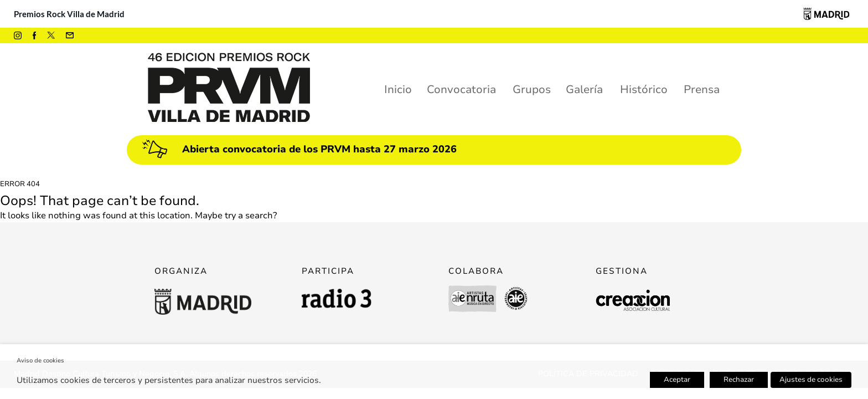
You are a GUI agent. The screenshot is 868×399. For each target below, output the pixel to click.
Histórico (644, 89)
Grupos (532, 89)
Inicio (398, 89)
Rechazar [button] (739, 380)
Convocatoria (461, 89)
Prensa (702, 89)
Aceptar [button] (677, 380)
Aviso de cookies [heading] (40, 360)
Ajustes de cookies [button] (811, 380)
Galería (584, 89)
